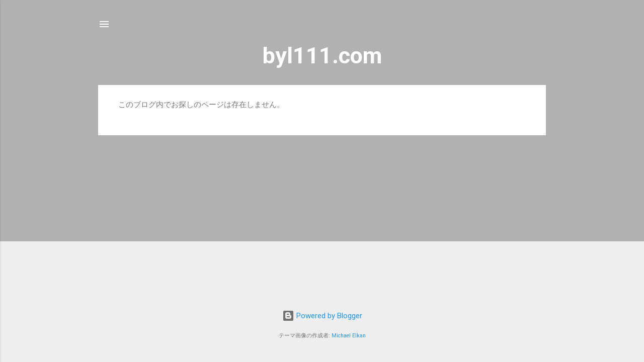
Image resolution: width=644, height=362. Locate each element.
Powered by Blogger (322, 316)
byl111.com (322, 56)
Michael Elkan (349, 336)
